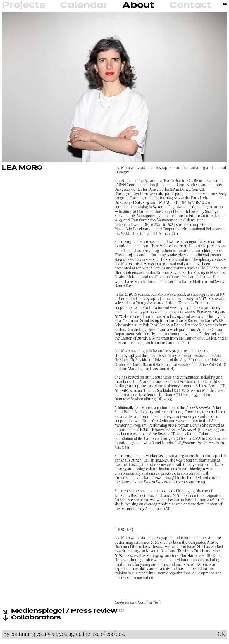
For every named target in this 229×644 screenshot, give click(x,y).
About (138, 5)
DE (225, 4)
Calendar (84, 5)
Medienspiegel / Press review (64, 611)
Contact (190, 5)
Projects (24, 5)
